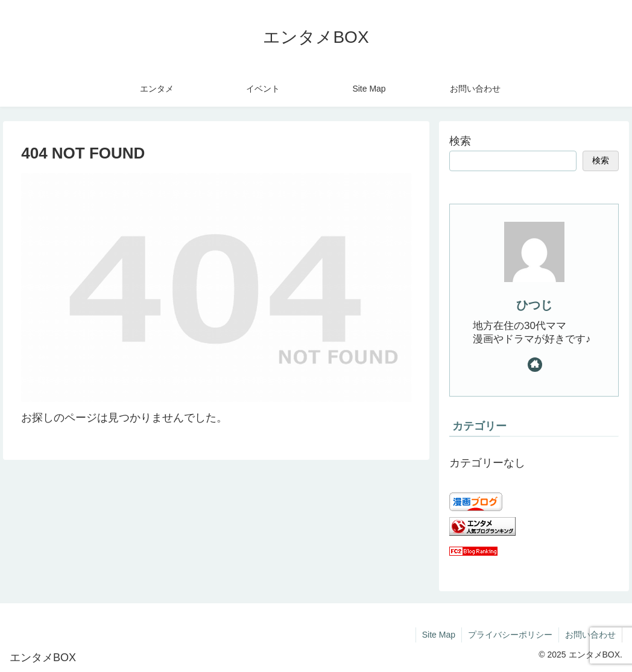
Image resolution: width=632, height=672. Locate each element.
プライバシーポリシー (510, 635)
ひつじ (534, 305)
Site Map (439, 635)
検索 (460, 141)
